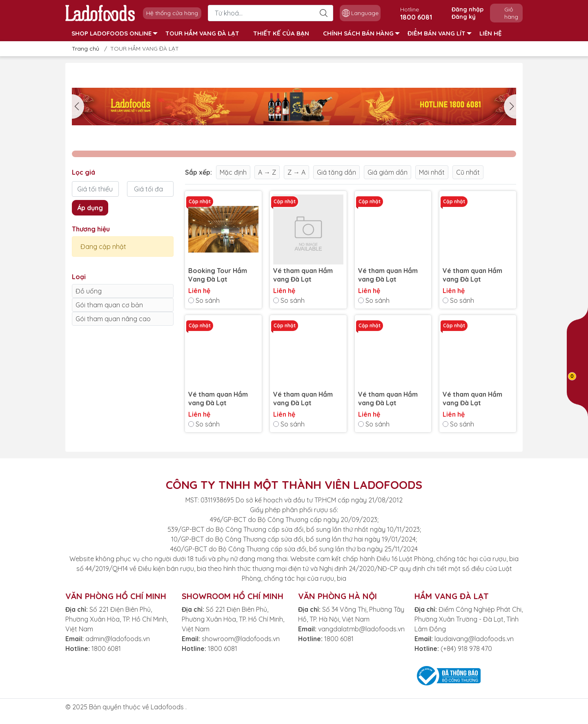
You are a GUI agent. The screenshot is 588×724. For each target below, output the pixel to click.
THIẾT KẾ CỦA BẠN (281, 33)
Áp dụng (90, 208)
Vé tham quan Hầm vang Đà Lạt (303, 275)
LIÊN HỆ (491, 33)
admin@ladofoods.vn (118, 639)
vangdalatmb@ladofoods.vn (361, 629)
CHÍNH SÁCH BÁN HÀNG (361, 33)
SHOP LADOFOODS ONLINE (115, 33)
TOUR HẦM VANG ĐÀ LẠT (202, 33)
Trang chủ (83, 49)
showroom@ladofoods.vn (241, 639)
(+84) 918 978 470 (466, 648)
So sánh (204, 300)
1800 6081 (106, 648)
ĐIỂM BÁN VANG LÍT (440, 33)
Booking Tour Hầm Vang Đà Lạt (218, 275)
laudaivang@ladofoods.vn (474, 639)
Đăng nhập (468, 9)
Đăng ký (464, 17)
